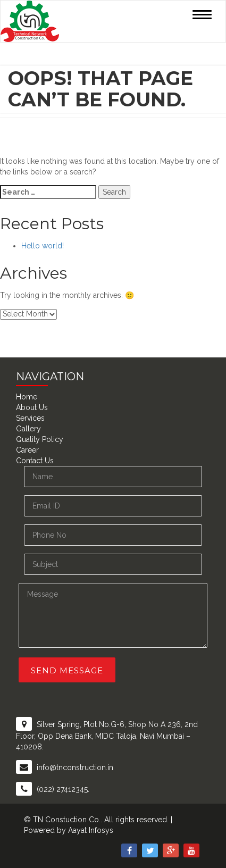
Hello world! (43, 246)
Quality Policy (40, 439)
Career (27, 450)
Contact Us (35, 461)
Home (27, 397)
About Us (32, 407)
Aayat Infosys (91, 830)
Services (30, 418)
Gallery (28, 429)
